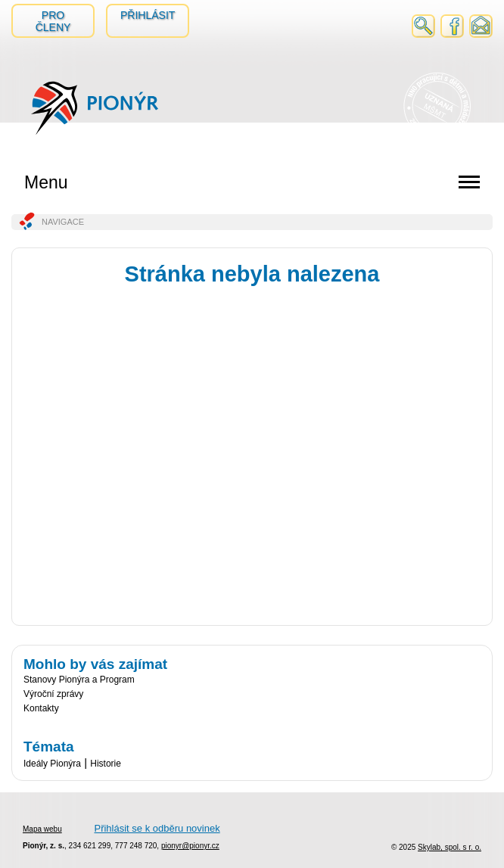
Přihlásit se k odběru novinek (157, 828)
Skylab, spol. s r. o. (450, 847)
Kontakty (41, 708)
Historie (106, 764)
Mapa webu (42, 829)
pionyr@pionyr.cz (190, 846)
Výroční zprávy (53, 694)
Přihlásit (148, 15)
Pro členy (53, 21)
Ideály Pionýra (52, 764)
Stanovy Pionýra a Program (79, 680)
